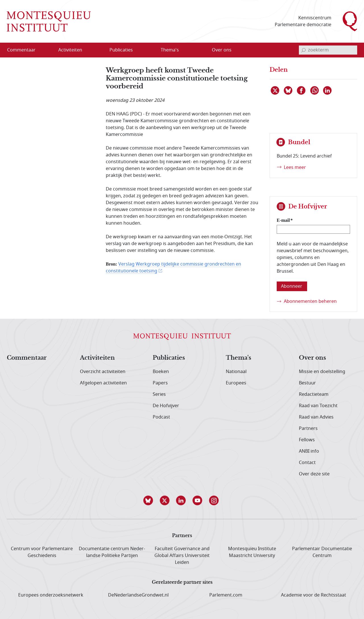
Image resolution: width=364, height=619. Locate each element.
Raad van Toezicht (318, 406)
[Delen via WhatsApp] (315, 90)
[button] (149, 500)
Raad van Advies (316, 417)
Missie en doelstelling (322, 372)
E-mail (283, 220)
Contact (307, 463)
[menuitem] (25, 50)
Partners (308, 428)
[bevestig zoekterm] (303, 50)
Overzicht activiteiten (103, 372)
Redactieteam (314, 394)
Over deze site (314, 474)
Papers (160, 383)
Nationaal (236, 372)
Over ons (312, 358)
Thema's (238, 358)
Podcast (161, 417)
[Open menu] (98, 50)
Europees (236, 383)
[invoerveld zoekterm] (328, 50)
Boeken (161, 372)
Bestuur (307, 383)
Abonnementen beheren (310, 301)
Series (159, 394)
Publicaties (169, 358)
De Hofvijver (166, 406)
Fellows (307, 440)
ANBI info (309, 451)
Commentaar (27, 358)
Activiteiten (97, 358)
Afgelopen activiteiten (103, 383)
